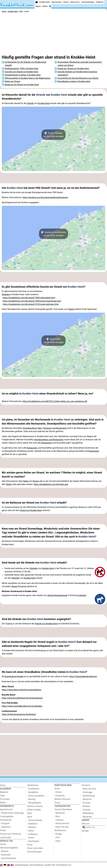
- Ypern (58, 841)
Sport (30, 817)
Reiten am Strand (13, 81)
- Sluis (57, 816)
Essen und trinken (35, 848)
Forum (57, 803)
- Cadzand (59, 820)
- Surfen (31, 838)
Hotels (3, 830)
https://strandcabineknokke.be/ (83, 677)
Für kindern (5, 799)
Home (3, 785)
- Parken (58, 792)
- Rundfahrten (33, 789)
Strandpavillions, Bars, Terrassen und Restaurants (45, 428)
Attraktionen (33, 785)
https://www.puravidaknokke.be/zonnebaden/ (22, 706)
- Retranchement (62, 823)
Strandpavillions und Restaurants (49, 440)
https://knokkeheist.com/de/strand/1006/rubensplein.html (29, 298)
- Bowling (31, 799)
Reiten (26, 481)
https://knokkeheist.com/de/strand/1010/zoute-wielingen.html (31, 304)
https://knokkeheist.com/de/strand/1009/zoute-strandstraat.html (32, 301)
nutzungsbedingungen (22, 865)
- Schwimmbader (35, 820)
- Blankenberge (88, 796)
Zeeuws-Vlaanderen (63, 809)
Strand (66, 2)
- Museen (4, 851)
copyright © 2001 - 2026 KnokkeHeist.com (58, 865)
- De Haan (86, 803)
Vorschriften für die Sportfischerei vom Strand (78, 78)
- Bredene (86, 806)
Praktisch (100, 2)
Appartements (6, 809)
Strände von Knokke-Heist (46, 624)
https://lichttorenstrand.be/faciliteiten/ (19, 714)
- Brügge (58, 834)
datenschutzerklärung (36, 865)
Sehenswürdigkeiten (9, 848)
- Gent (57, 837)
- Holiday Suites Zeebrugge (12, 813)
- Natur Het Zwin (62, 827)
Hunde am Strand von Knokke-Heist (73, 69)
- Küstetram (60, 796)
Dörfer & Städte (34, 810)
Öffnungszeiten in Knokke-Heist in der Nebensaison (28, 78)
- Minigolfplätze (34, 803)
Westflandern (60, 830)
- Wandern (32, 827)
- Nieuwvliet (60, 813)
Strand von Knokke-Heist (31, 510)
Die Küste (86, 785)
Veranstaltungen (88, 2)
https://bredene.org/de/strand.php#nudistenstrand (45, 197)
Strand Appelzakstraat (57, 595)
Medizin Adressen (62, 799)
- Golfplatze (32, 834)
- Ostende (86, 810)
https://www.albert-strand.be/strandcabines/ (22, 690)
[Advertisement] (53, 34)
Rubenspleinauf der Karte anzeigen (53, 341)
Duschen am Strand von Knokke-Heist (22, 72)
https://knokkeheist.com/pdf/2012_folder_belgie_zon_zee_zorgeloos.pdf (55, 401)
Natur (30, 813)
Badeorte (4, 792)
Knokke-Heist (45, 2)
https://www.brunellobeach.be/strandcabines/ (22, 698)
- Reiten (31, 831)
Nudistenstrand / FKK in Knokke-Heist (22, 69)
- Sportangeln (33, 841)
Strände (41, 95)
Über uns (86, 824)
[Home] (37, 2)
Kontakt (85, 831)
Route (57, 789)
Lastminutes (6, 837)
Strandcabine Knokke (14, 677)
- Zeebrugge (87, 792)
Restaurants (47, 443)
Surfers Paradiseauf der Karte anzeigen (53, 135)
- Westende (87, 817)
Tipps (3, 796)
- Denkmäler (5, 855)
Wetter (45, 6)
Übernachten (57, 2)
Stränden (6, 295)
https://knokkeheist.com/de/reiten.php (51, 484)
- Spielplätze (33, 792)
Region (38, 6)
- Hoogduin (5, 823)
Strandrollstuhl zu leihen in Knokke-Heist (23, 75)
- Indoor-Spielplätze (36, 796)
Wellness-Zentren (35, 806)
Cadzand (82, 595)
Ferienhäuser (6, 820)
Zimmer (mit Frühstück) (11, 834)
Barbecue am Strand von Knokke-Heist (22, 85)
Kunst (30, 845)
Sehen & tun (75, 2)
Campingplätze (7, 816)
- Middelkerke (88, 813)
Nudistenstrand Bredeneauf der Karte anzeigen (53, 234)
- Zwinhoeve (5, 827)
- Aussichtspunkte (8, 858)
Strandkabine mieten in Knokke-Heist (74, 81)
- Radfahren (32, 824)
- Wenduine (87, 799)
